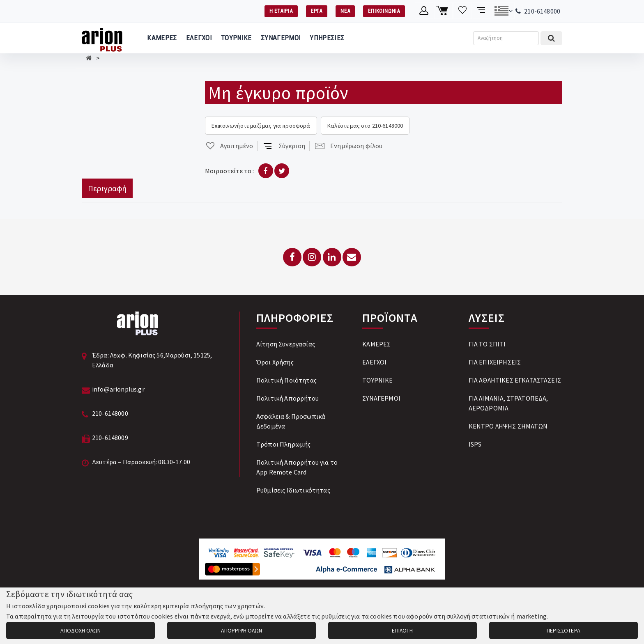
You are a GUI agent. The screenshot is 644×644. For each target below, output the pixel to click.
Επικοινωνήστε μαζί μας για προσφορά (261, 126)
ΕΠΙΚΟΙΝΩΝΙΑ (384, 11)
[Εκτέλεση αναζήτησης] (551, 38)
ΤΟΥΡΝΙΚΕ (236, 38)
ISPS (475, 444)
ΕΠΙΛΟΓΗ (402, 630)
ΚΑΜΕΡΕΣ (162, 38)
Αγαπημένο (229, 146)
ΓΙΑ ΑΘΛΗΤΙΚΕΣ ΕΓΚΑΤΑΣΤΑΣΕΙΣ (515, 380)
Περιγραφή (107, 188)
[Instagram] (312, 257)
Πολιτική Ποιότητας (286, 380)
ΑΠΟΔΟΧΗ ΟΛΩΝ (80, 630)
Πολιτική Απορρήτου (287, 398)
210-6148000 (542, 11)
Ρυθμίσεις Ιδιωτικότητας (293, 490)
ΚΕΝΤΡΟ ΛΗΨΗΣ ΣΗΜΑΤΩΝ (508, 426)
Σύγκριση (284, 146)
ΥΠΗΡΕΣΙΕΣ (327, 38)
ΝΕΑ (345, 11)
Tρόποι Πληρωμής (283, 444)
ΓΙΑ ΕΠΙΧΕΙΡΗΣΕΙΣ (495, 362)
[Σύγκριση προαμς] (482, 11)
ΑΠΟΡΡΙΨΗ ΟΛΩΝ (241, 630)
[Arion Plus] (102, 38)
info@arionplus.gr (118, 389)
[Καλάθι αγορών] (443, 11)
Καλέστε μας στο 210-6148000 (365, 126)
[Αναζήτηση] (506, 38)
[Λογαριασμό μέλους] (424, 11)
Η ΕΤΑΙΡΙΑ (281, 11)
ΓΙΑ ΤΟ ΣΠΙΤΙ (487, 344)
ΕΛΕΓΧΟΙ (199, 38)
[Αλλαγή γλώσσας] (503, 11)
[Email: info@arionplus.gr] (352, 257)
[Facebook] (292, 257)
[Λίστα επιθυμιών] (463, 11)
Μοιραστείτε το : (230, 171)
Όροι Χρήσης (275, 362)
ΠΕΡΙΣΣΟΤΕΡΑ (563, 630)
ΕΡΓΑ (317, 11)
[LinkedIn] (332, 257)
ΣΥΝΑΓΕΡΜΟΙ (281, 38)
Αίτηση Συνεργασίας (286, 344)
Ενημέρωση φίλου (349, 146)
